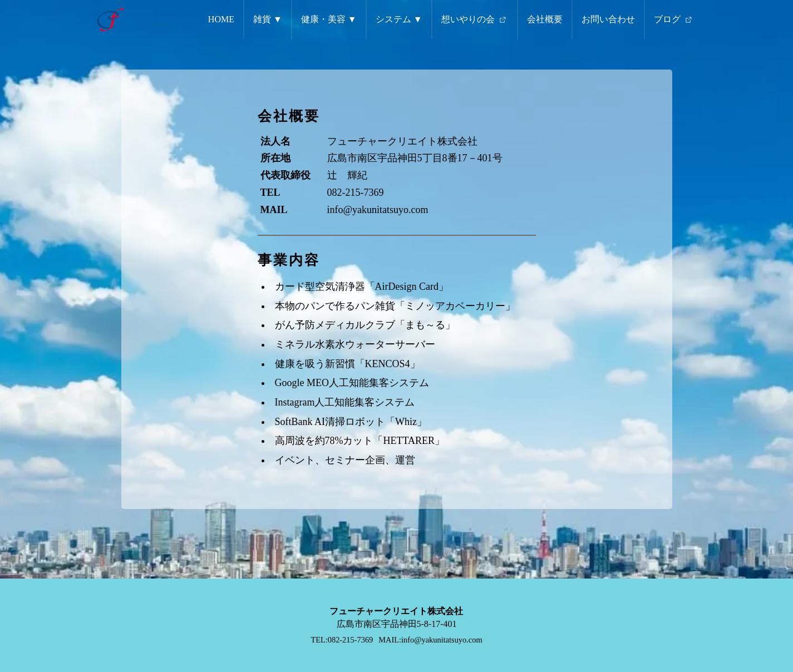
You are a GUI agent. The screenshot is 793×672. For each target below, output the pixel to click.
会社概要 (545, 19)
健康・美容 (323, 19)
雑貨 (262, 19)
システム (393, 19)
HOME (221, 19)
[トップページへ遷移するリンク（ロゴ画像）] (110, 19)
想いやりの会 (475, 20)
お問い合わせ (608, 19)
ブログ (674, 20)
